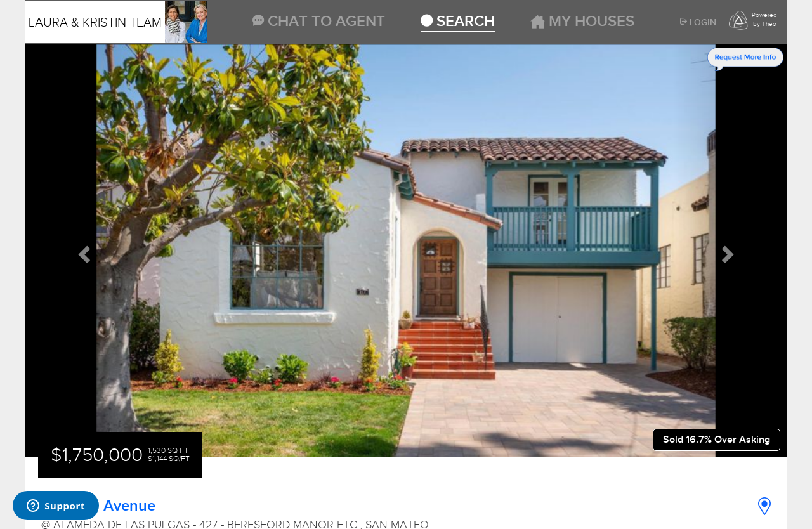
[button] (82, 251)
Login (698, 23)
